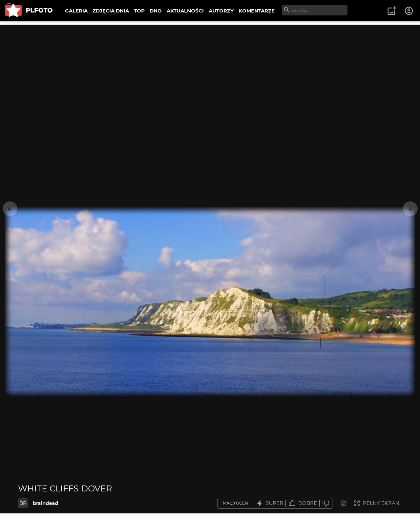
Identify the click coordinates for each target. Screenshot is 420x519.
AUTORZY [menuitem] (221, 11)
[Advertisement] (210, 71)
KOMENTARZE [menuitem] (257, 11)
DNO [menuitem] (156, 11)
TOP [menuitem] (139, 11)
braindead (45, 503)
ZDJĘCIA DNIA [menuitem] (111, 11)
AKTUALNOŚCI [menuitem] (185, 11)
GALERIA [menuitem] (76, 11)
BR (23, 503)
